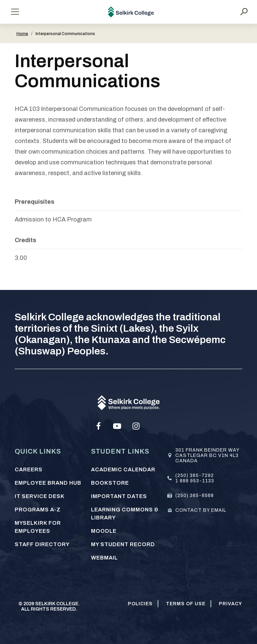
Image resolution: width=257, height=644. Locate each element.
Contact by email (201, 510)
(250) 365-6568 (195, 496)
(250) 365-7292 (195, 475)
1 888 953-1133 (195, 481)
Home (22, 34)
